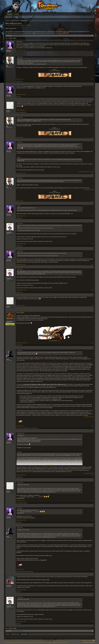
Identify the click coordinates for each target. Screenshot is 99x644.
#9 (92, 244)
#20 (92, 621)
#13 (92, 343)
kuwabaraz (28, 572)
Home (91, 640)
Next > (15, 38)
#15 (92, 475)
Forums (9, 14)
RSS (94, 640)
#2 (92, 79)
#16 (92, 501)
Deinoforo (23, 25)
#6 (92, 173)
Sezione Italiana (14, 25)
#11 (92, 290)
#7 (92, 201)
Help (89, 640)
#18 (92, 569)
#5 (92, 137)
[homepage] (55, 341)
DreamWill (26, 428)
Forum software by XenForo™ (36, 642)
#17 (92, 520)
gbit (7, 66)
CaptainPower (10, 322)
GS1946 (18, 81)
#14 (92, 426)
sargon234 (9, 232)
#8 (92, 216)
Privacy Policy (92, 642)
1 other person (32, 428)
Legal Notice (85, 640)
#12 (92, 306)
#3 (92, 95)
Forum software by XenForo (15, 642)
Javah (8, 359)
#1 (92, 50)
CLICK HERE (65, 33)
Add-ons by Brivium (58, 642)
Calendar (16, 14)
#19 (92, 590)
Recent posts (9, 17)
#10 (92, 264)
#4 (92, 110)
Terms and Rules (86, 642)
